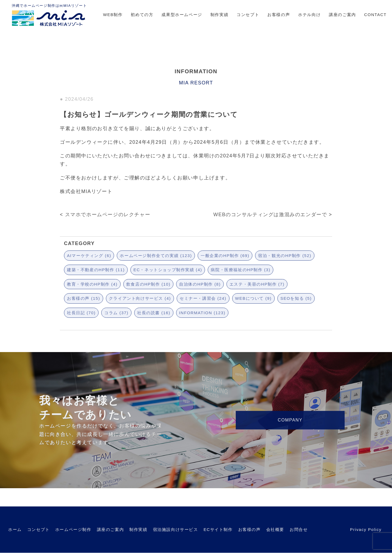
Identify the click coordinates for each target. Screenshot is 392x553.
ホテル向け (309, 15)
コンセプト (248, 15)
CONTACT (375, 15)
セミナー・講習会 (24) (203, 298)
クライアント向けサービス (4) (140, 298)
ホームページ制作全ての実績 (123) (156, 256)
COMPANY (290, 420)
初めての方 (142, 15)
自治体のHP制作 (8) (200, 284)
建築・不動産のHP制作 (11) (96, 270)
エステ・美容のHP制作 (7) (257, 284)
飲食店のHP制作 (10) (148, 284)
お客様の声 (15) (84, 298)
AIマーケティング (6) (89, 256)
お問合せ (299, 529)
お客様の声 (279, 15)
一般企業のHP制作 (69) (225, 256)
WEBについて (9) (253, 298)
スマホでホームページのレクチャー (108, 215)
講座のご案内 (342, 15)
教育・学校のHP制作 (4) (92, 284)
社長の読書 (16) (154, 313)
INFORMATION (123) (202, 313)
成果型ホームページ (182, 15)
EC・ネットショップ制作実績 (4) (168, 270)
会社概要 (275, 529)
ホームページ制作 (73, 529)
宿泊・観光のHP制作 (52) (285, 256)
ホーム (15, 529)
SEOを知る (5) (296, 298)
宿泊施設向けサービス (176, 529)
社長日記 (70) (81, 313)
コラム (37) (116, 313)
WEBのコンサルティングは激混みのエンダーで (270, 215)
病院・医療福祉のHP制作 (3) (241, 270)
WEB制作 (113, 15)
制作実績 (219, 15)
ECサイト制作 (218, 529)
